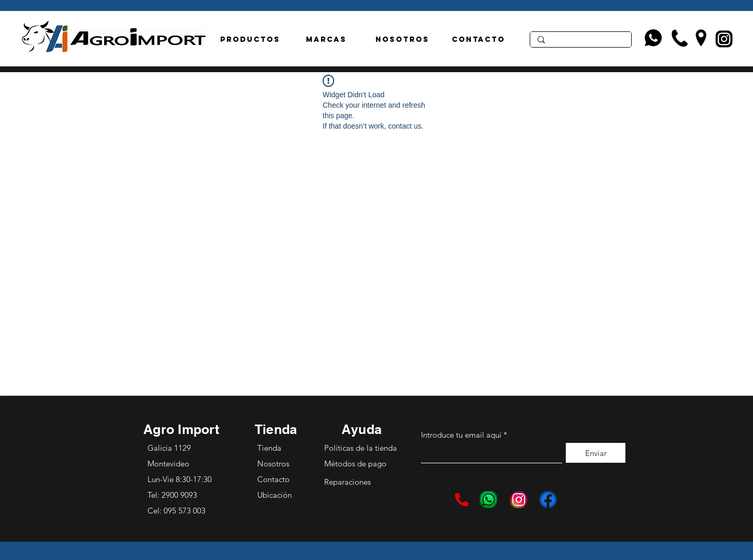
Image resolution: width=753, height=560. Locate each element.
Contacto (273, 479)
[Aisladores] (580, 41)
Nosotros (273, 464)
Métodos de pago (356, 464)
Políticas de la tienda (361, 448)
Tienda (269, 448)
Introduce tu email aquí (461, 435)
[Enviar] (596, 453)
